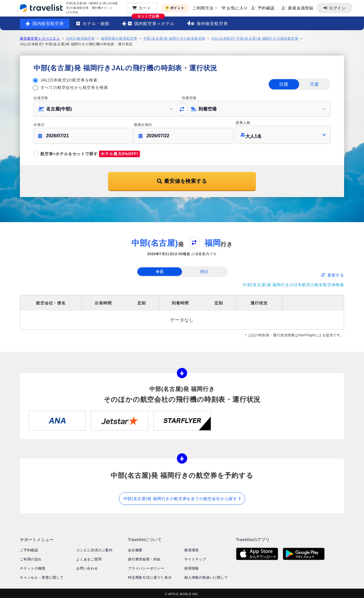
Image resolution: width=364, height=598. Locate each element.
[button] (283, 134)
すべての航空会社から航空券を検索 (74, 87)
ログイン (337, 8)
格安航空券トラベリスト (40, 38)
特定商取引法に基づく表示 (150, 576)
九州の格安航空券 (80, 38)
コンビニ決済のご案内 (94, 548)
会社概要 (135, 548)
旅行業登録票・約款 (144, 557)
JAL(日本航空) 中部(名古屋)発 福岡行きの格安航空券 (255, 38)
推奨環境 (192, 548)
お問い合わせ (87, 566)
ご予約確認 (29, 548)
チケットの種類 (33, 566)
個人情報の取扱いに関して (206, 576)
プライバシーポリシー (146, 566)
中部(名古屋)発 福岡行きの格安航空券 (174, 38)
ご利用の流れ (31, 557)
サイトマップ (195, 557)
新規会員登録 (301, 8)
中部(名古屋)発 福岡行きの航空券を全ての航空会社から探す (182, 496)
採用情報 (192, 566)
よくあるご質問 (89, 557)
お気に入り (237, 8)
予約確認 (266, 8)
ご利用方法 (203, 8)
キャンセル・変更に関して (42, 576)
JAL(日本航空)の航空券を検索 (69, 80)
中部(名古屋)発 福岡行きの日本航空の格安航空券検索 (293, 282)
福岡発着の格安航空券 (119, 38)
